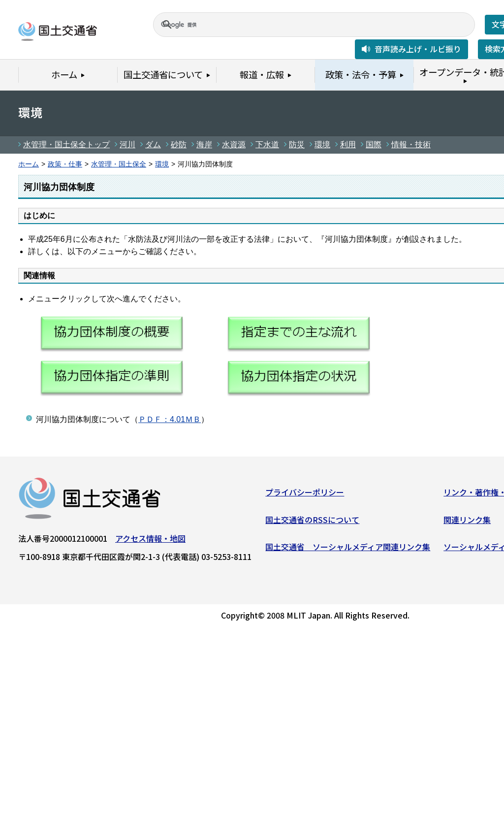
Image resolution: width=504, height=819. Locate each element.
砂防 (179, 145)
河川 (127, 145)
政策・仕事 (65, 164)
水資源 (234, 145)
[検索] (302, 25)
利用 (348, 145)
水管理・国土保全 (119, 164)
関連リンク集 (467, 522)
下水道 (267, 145)
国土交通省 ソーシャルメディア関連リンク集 (348, 549)
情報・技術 (411, 145)
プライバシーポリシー (305, 494)
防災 (297, 145)
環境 (322, 145)
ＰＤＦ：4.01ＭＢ (170, 419)
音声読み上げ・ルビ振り (418, 49)
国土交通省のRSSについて (312, 522)
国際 (374, 145)
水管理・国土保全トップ (66, 145)
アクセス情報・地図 (150, 541)
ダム (153, 145)
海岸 (204, 145)
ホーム (29, 164)
